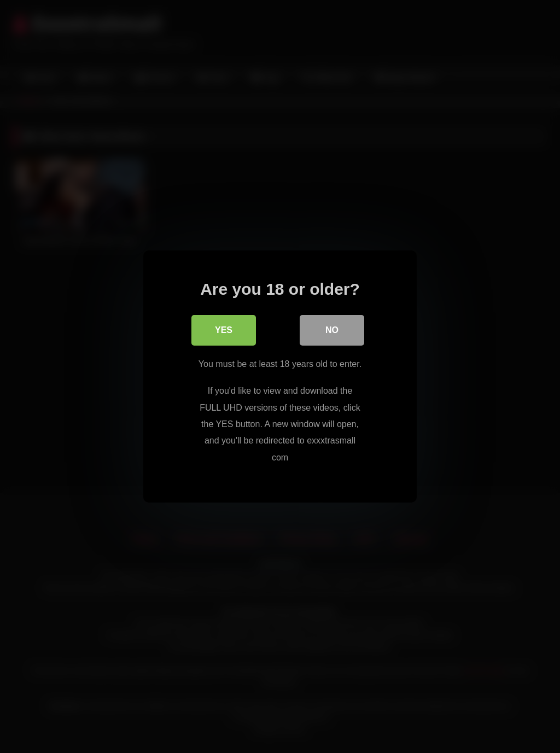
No (332, 330)
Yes (224, 330)
